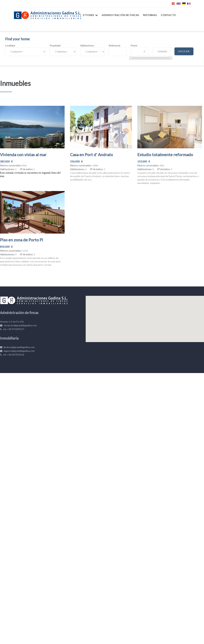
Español (173, 4)
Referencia (114, 46)
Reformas (150, 15)
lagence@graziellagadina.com (17, 351)
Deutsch (184, 4)
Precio (134, 46)
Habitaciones (87, 46)
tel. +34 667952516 (12, 355)
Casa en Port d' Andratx (91, 155)
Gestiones (87, 15)
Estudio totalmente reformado (165, 155)
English (178, 4)
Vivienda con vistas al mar (23, 155)
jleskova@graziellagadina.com (17, 347)
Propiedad (55, 46)
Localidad (10, 46)
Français (189, 4)
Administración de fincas (120, 15)
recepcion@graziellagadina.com (18, 325)
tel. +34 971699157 (12, 329)
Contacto (168, 15)
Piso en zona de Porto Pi (22, 240)
